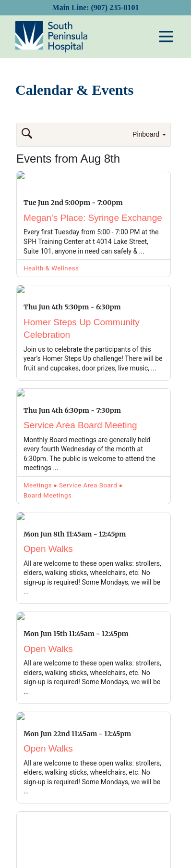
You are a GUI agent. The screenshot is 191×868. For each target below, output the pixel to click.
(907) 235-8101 (115, 7)
